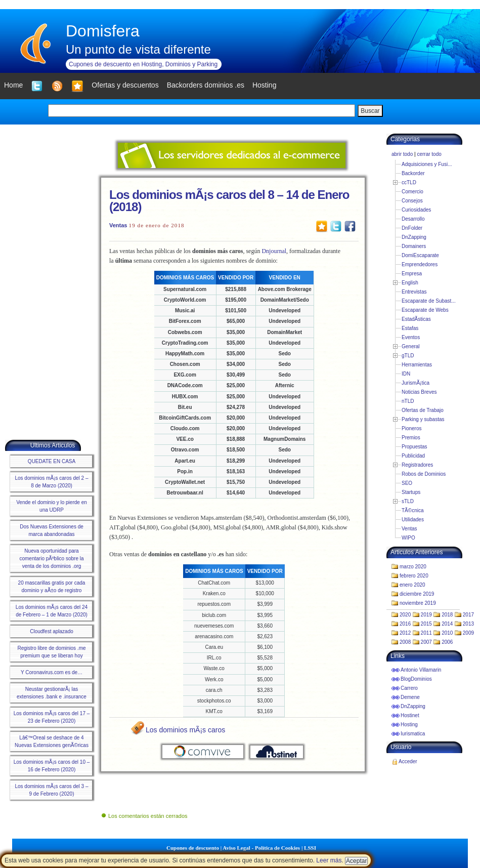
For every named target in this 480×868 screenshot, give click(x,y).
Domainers (414, 246)
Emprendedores (420, 264)
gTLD (408, 356)
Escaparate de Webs (425, 310)
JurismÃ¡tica (416, 383)
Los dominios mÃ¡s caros (185, 730)
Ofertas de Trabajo (423, 410)
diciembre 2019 (417, 594)
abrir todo (402, 154)
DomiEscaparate (420, 255)
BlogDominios (416, 679)
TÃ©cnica (413, 510)
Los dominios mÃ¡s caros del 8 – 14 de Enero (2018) (229, 201)
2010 (447, 633)
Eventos (411, 337)
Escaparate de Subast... (429, 301)
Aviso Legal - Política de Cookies (261, 848)
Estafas (410, 328)
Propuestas (414, 447)
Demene (410, 697)
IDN (406, 374)
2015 (426, 624)
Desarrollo (413, 219)
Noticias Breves (419, 392)
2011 (426, 633)
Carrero (409, 688)
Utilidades (413, 520)
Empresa (412, 274)
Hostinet (410, 715)
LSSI (310, 848)
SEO (407, 483)
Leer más (329, 860)
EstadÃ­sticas (416, 319)
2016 (405, 624)
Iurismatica (413, 734)
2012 (405, 633)
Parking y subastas (423, 419)
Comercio (412, 192)
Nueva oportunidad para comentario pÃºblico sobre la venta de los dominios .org (51, 559)
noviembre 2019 (418, 603)
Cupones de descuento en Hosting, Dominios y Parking (143, 64)
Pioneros (411, 428)
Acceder (408, 761)
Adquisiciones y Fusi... (427, 164)
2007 (426, 642)
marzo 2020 (413, 567)
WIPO (408, 538)
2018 (447, 615)
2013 (468, 624)
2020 (405, 615)
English (410, 283)
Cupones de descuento (193, 848)
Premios (411, 438)
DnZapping (414, 237)
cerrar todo (429, 154)
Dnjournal (274, 251)
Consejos (412, 201)
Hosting (409, 725)
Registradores (417, 465)
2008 (405, 642)
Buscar (370, 111)
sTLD (408, 501)
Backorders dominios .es (206, 85)
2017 (468, 615)
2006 (447, 642)
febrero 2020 (414, 576)
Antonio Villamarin (421, 670)
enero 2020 (412, 585)
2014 (447, 624)
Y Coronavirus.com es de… (52, 672)
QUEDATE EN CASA (52, 461)
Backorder (413, 173)
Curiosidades (416, 210)
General (411, 346)
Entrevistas (414, 292)
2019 (426, 615)
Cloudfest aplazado (52, 631)
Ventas (118, 225)
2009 (468, 633)
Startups (411, 492)
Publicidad (413, 456)
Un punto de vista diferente (138, 49)
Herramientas (417, 365)
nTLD (408, 401)
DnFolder (412, 228)
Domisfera (103, 31)
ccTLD (409, 182)
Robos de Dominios (424, 474)
